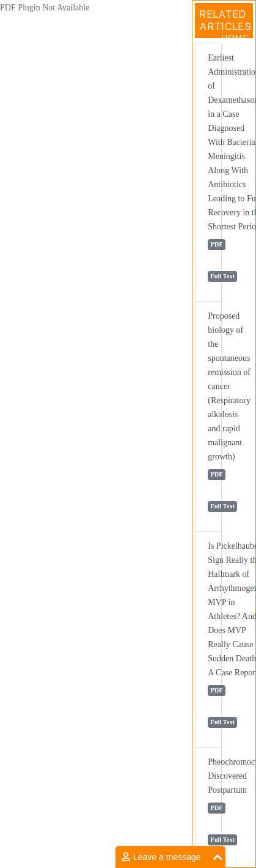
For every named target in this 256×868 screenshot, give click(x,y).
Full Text (222, 276)
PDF (216, 244)
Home (235, 38)
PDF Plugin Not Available (45, 8)
